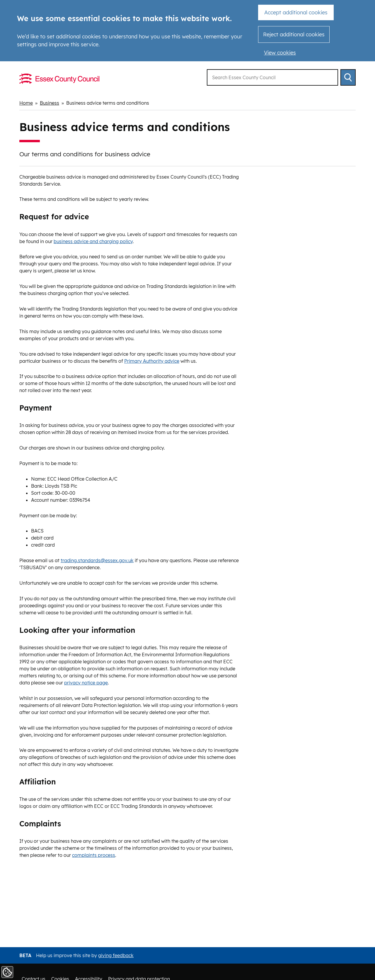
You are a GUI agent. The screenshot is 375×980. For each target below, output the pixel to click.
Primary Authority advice (152, 361)
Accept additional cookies (296, 12)
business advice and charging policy (93, 241)
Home (26, 103)
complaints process (94, 855)
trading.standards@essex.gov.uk (97, 560)
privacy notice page (86, 683)
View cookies (280, 53)
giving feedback (116, 955)
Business (50, 103)
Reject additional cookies (294, 34)
